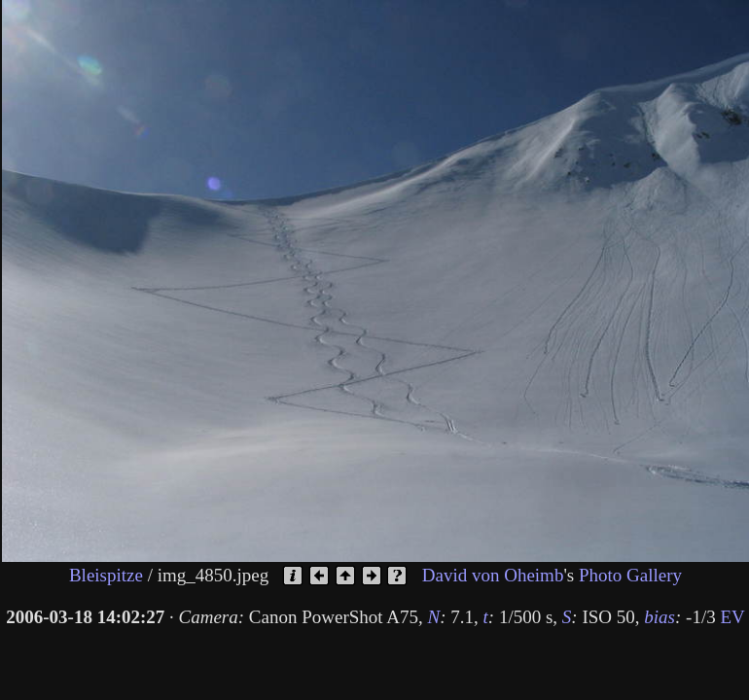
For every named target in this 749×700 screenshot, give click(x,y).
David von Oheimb (493, 574)
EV (732, 617)
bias (660, 617)
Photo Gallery (630, 574)
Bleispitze (106, 574)
